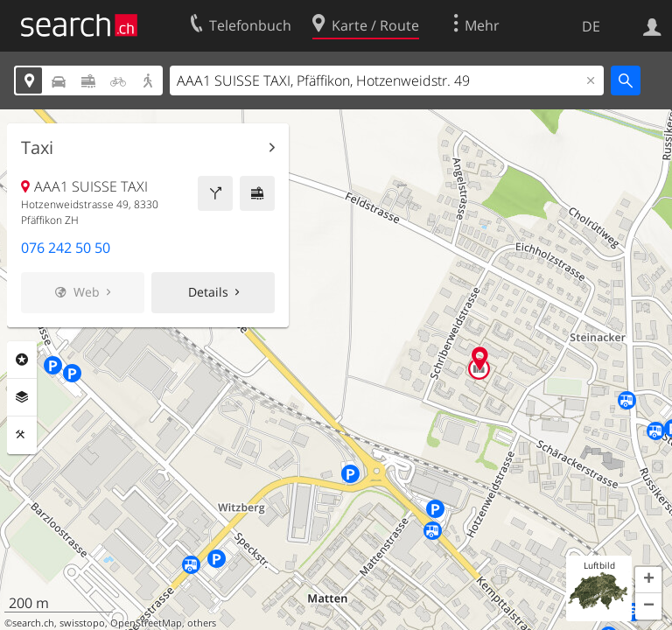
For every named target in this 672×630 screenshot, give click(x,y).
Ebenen (22, 397)
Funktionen (22, 435)
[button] (648, 580)
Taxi (37, 148)
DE (591, 26)
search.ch (33, 623)
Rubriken (22, 360)
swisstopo (82, 623)
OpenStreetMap (146, 623)
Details (208, 292)
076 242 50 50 (66, 248)
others (202, 623)
